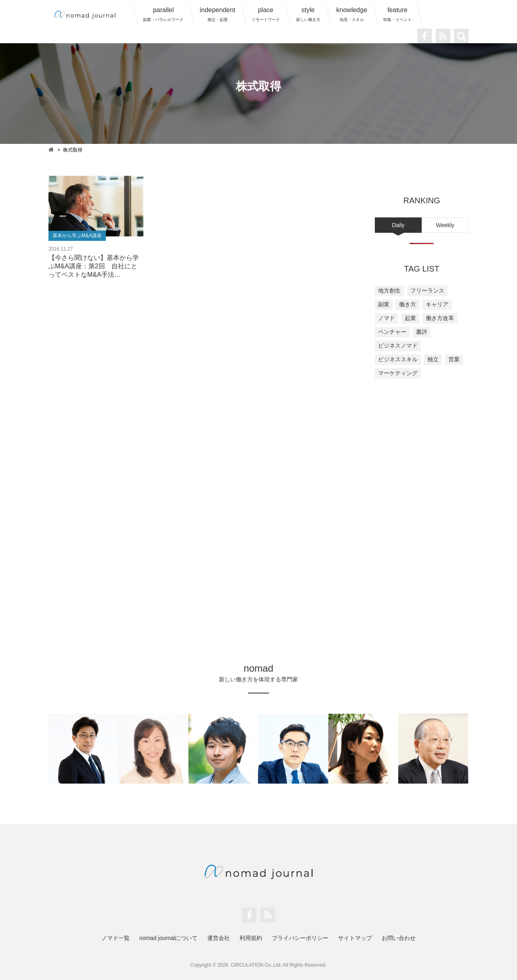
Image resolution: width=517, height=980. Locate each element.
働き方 (408, 304)
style (308, 14)
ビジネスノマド (398, 346)
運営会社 (219, 938)
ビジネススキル (398, 359)
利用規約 (251, 938)
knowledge (352, 14)
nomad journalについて (169, 938)
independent (217, 14)
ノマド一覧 (116, 938)
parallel (163, 14)
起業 (410, 318)
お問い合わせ (399, 938)
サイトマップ (355, 938)
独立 (433, 359)
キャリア (437, 304)
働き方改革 (440, 318)
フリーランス (427, 291)
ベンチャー (392, 332)
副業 (384, 304)
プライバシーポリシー (300, 938)
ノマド (387, 318)
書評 (422, 332)
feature (397, 14)
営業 (454, 359)
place (266, 14)
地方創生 (389, 291)
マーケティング (398, 373)
